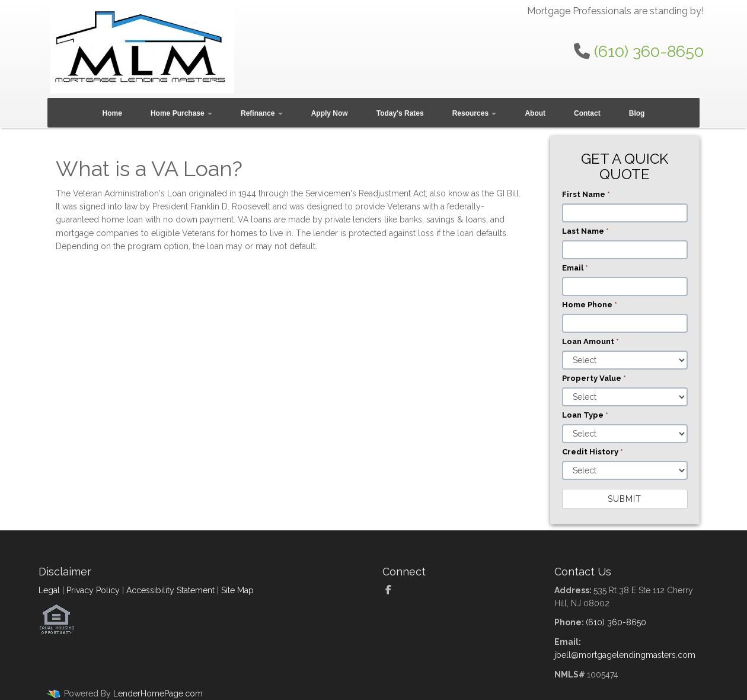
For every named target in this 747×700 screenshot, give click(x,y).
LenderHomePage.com (158, 693)
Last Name (585, 231)
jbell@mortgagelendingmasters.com (625, 655)
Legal (49, 590)
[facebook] (393, 590)
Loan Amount (590, 341)
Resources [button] (475, 113)
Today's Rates (400, 113)
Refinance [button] (262, 113)
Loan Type (585, 415)
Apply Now (330, 113)
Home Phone (590, 305)
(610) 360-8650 (649, 51)
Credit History (593, 452)
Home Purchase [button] (181, 113)
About (535, 113)
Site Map (237, 590)
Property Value (594, 378)
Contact (587, 113)
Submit (625, 499)
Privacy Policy (93, 590)
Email (575, 268)
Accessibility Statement (170, 590)
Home (112, 113)
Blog (637, 113)
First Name (586, 194)
